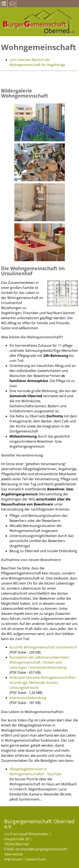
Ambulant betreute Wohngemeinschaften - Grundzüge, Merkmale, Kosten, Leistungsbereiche (44, 683)
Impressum (13, 859)
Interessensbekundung (28, 698)
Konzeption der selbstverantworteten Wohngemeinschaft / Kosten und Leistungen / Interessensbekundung (39, 662)
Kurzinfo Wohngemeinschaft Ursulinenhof (43, 647)
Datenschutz (36, 859)
